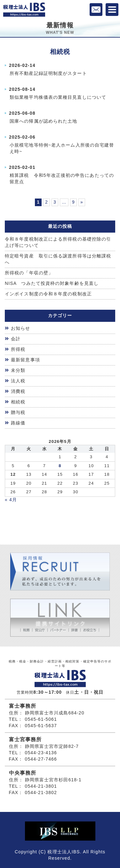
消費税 (18, 391)
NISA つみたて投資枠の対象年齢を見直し (52, 283)
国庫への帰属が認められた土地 (43, 121)
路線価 (18, 423)
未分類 (18, 370)
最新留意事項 (25, 360)
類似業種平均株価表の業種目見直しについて (58, 97)
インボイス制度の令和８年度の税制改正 (48, 294)
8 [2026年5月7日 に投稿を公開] (60, 466)
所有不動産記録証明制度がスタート (48, 73)
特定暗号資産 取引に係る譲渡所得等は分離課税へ (58, 259)
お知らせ (20, 328)
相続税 (18, 402)
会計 (16, 339)
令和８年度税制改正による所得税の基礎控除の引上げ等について (58, 242)
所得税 (18, 349)
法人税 (18, 381)
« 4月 (11, 500)
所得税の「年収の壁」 (29, 273)
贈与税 (18, 412)
